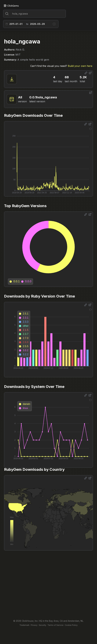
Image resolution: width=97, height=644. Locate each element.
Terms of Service (55, 625)
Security (42, 625)
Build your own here (80, 66)
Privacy (34, 625)
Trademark (24, 625)
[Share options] (86, 73)
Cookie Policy (71, 625)
